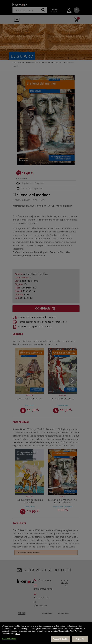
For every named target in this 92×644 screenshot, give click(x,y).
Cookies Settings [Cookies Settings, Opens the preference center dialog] (9, 639)
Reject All (80, 639)
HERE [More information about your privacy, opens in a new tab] (18, 634)
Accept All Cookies (61, 639)
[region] (46, 633)
